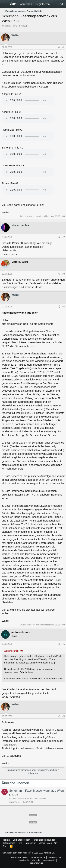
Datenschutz (9, 843)
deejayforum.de (37, 863)
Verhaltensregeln (21, 840)
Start (5, 846)
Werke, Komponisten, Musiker (32, 799)
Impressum (30, 843)
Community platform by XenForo (29, 853)
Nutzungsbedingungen (44, 840)
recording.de (23, 860)
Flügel (50, 243)
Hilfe (20, 843)
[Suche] (62, 4)
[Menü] (5, 4)
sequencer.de (49, 860)
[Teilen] (59, 47)
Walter (8, 26)
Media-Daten (45, 843)
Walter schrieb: (12, 651)
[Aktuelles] (55, 4)
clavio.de (36, 860)
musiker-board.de (37, 857)
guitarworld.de (55, 857)
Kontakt (6, 840)
